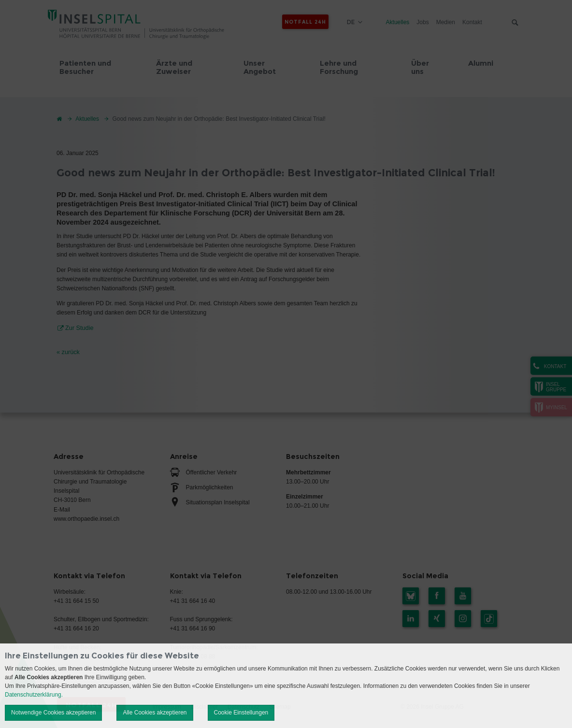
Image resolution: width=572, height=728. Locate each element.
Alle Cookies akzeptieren (155, 713)
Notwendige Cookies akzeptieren (53, 713)
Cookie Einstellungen (241, 713)
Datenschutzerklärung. (34, 695)
